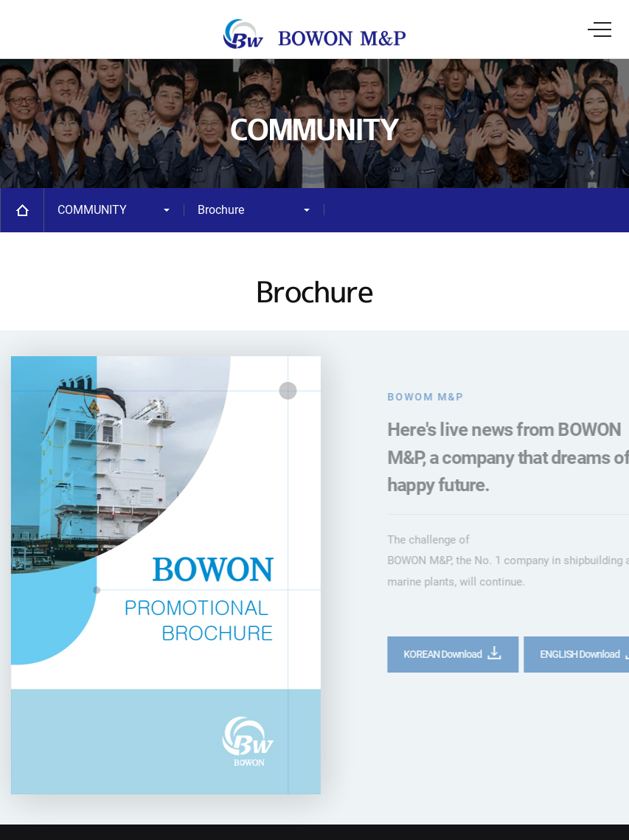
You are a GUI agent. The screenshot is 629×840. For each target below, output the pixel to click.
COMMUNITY (92, 210)
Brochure (221, 210)
